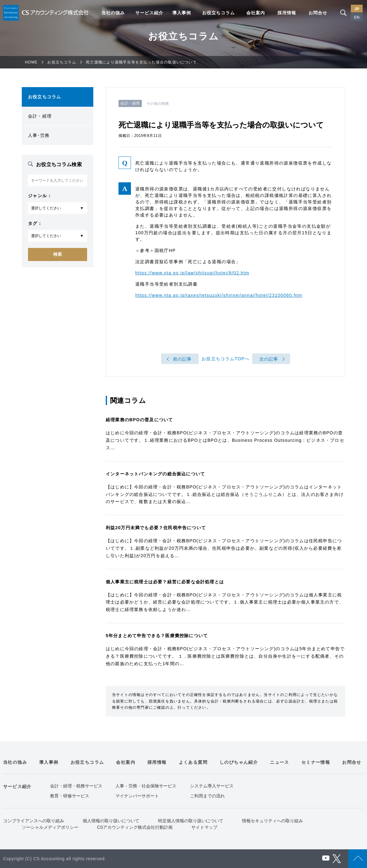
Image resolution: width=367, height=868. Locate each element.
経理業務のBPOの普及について (139, 420)
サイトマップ (204, 827)
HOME (31, 62)
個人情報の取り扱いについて (111, 821)
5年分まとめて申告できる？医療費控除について (157, 636)
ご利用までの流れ (207, 796)
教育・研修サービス (70, 796)
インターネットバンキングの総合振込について (155, 474)
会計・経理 (40, 116)
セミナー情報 (316, 762)
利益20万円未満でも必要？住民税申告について (156, 528)
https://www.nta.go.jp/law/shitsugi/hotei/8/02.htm (192, 273)
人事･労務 (39, 135)
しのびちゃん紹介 (239, 762)
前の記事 (182, 359)
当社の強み (113, 13)
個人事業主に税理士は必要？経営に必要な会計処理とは (165, 582)
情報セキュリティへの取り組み (272, 821)
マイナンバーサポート (137, 796)
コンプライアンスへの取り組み (34, 821)
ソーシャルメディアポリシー (50, 827)
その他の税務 (158, 104)
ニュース (280, 762)
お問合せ (318, 13)
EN (357, 17)
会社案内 (256, 13)
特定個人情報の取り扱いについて (191, 821)
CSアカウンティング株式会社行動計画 (135, 827)
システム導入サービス (212, 786)
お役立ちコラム (218, 13)
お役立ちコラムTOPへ (225, 359)
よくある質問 (193, 762)
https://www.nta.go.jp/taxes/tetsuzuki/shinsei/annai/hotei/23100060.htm (219, 295)
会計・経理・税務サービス (76, 786)
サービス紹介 (149, 13)
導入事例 (182, 13)
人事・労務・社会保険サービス (146, 786)
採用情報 (287, 13)
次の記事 (269, 359)
